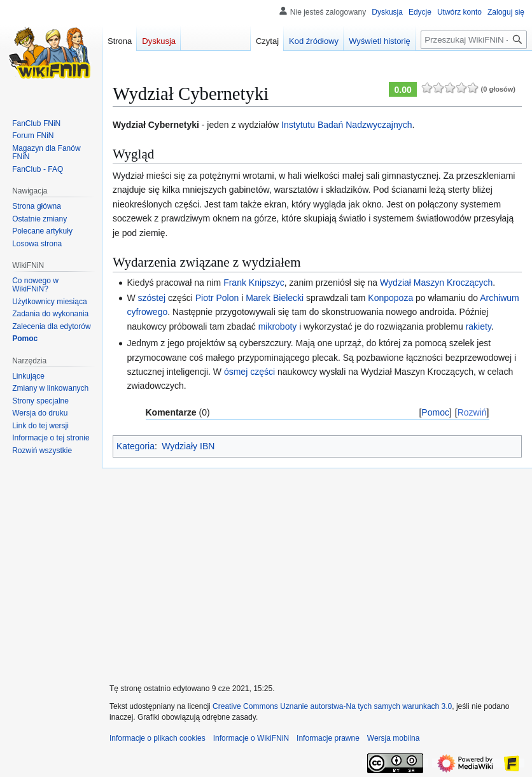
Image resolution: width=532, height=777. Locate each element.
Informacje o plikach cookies (157, 738)
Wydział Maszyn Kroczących (436, 283)
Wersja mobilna (393, 738)
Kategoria (136, 446)
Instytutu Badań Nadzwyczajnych (346, 125)
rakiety (479, 326)
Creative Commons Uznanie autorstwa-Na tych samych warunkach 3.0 (332, 706)
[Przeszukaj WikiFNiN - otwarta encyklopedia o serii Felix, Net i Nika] (474, 40)
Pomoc (435, 412)
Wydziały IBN (188, 446)
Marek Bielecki (275, 298)
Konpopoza (390, 298)
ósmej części (249, 372)
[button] (42, 451)
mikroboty (278, 326)
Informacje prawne (328, 738)
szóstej (152, 298)
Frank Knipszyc (254, 283)
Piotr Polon (217, 298)
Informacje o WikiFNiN (251, 738)
